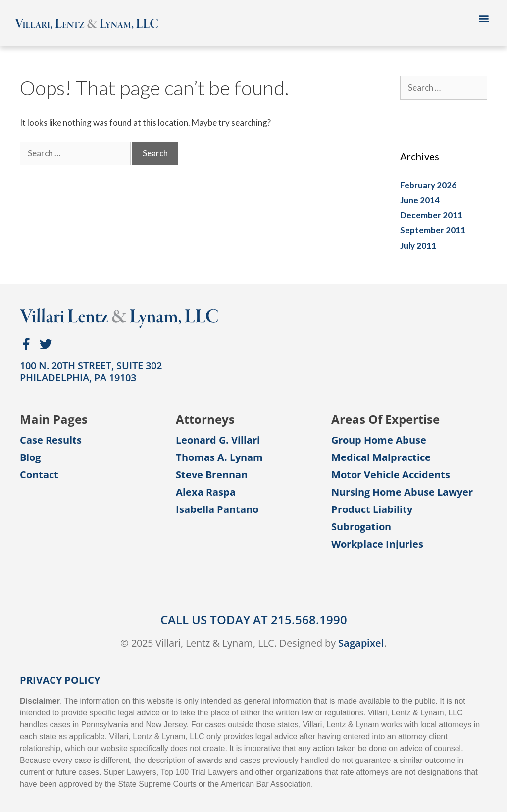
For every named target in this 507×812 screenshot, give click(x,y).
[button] (484, 18)
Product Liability (372, 509)
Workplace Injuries (377, 544)
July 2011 (418, 245)
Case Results (51, 440)
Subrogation (361, 527)
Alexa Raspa (206, 492)
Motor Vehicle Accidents (391, 475)
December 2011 (431, 215)
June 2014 (420, 200)
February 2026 (428, 185)
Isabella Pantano (217, 509)
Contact (39, 475)
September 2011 (433, 230)
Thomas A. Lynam (219, 457)
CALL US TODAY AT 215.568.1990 (254, 620)
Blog (30, 457)
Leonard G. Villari (218, 440)
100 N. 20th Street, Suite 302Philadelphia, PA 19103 (91, 372)
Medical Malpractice (381, 457)
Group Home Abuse (379, 440)
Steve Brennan (212, 475)
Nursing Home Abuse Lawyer (402, 492)
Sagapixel (361, 643)
